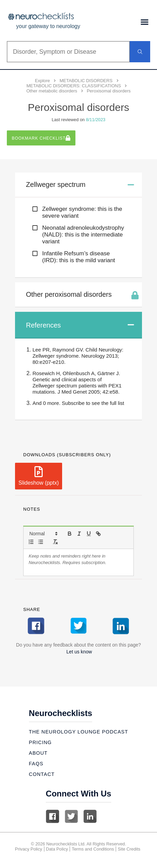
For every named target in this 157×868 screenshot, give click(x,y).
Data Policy (57, 849)
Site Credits (129, 849)
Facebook (53, 816)
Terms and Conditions (93, 849)
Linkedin (90, 816)
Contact (42, 774)
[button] (43, 534)
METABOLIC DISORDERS (86, 81)
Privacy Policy (29, 849)
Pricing (40, 742)
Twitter (71, 816)
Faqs (36, 764)
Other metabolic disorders (52, 91)
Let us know (79, 652)
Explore (42, 81)
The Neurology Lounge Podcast (79, 732)
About (38, 753)
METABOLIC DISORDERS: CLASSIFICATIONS (74, 86)
